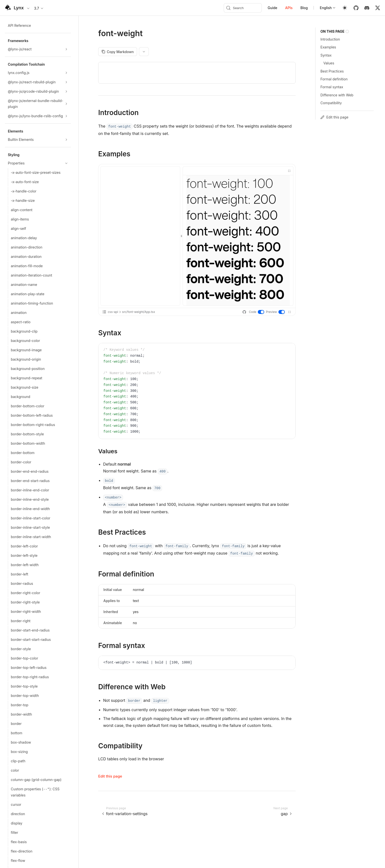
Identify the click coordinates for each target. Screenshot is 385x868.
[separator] (181, 236)
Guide (272, 8)
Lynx (19, 8)
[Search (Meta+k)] (243, 8)
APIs (289, 8)
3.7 (39, 8)
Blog (304, 8)
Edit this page (110, 776)
